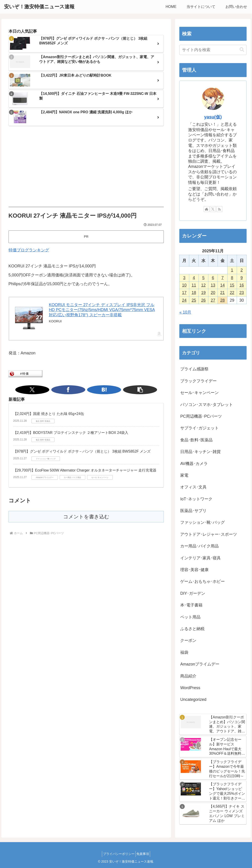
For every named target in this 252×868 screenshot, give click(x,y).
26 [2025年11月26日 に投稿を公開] (203, 300)
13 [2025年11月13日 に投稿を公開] (213, 285)
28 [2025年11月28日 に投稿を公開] (223, 300)
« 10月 (185, 312)
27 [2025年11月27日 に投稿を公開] (213, 300)
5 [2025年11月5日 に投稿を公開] (203, 278)
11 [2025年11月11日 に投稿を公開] (194, 285)
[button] (103, 390)
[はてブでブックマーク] (92, 390)
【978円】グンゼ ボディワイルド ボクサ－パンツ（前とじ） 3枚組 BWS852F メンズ (82, 451)
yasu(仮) (213, 117)
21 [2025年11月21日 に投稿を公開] (223, 293)
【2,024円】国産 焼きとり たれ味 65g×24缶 (49, 414)
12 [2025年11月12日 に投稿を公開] (203, 285)
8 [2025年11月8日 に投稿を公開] (232, 278)
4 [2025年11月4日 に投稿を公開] (194, 278)
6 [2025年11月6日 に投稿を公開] (213, 278)
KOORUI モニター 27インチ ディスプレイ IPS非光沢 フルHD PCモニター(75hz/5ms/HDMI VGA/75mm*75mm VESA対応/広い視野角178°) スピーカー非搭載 (102, 310)
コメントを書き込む (86, 517)
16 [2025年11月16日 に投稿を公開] (242, 285)
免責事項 (144, 854)
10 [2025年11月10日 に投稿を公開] (184, 285)
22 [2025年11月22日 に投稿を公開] (232, 293)
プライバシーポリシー (117, 854)
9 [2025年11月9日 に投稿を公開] (242, 278)
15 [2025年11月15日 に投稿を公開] (232, 285)
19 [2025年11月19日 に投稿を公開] (203, 293)
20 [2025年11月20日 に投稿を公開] (213, 293)
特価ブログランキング (29, 250)
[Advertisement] (86, 167)
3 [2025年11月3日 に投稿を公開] (184, 278)
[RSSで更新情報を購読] (219, 209)
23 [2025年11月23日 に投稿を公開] (242, 293)
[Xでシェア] (70, 390)
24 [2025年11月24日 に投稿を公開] (184, 300)
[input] (213, 50)
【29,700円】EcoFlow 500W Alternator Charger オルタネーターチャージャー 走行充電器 (85, 470)
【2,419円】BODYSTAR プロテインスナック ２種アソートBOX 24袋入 (71, 433)
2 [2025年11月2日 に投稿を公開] (242, 270)
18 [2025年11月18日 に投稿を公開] (194, 293)
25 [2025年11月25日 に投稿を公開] (194, 300)
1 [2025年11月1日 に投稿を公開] (232, 270)
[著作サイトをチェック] (207, 209)
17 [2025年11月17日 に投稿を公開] (184, 293)
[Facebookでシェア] (81, 390)
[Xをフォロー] (213, 209)
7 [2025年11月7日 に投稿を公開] (223, 278)
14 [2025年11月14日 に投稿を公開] (223, 285)
